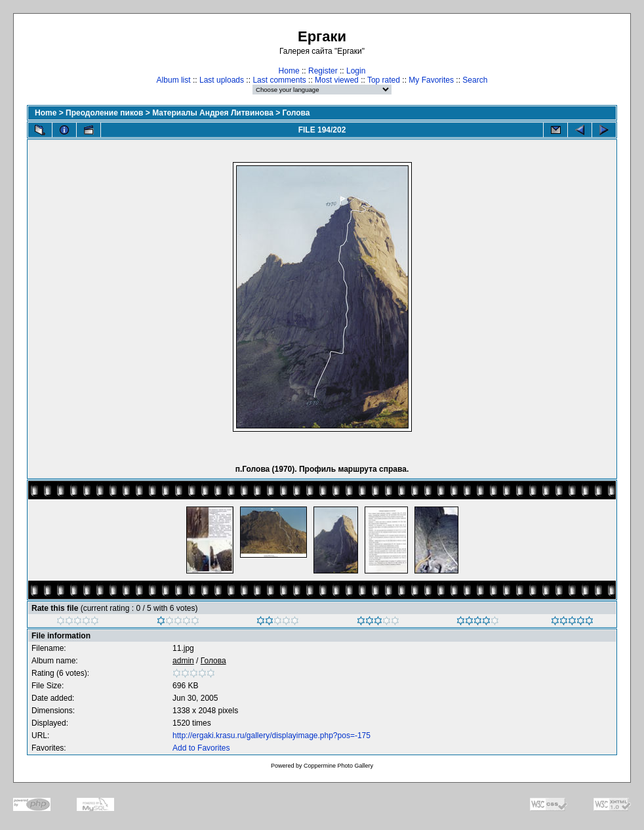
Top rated (384, 80)
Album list (174, 80)
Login (356, 71)
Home (289, 71)
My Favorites (431, 80)
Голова (296, 113)
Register (323, 71)
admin (183, 661)
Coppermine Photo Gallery (338, 766)
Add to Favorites (201, 748)
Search (475, 80)
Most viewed (337, 80)
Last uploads (222, 80)
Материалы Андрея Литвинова (213, 113)
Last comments (279, 80)
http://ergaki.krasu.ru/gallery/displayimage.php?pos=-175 (272, 736)
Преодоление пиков (104, 113)
